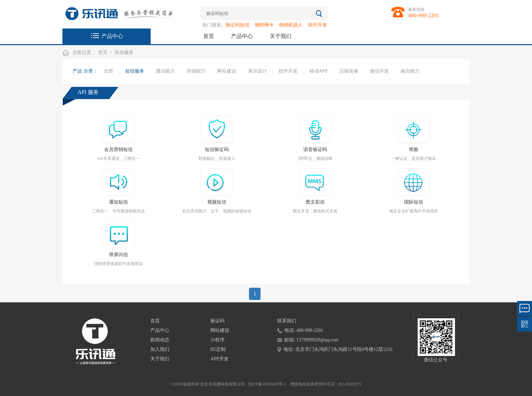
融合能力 (410, 71)
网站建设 (227, 71)
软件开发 (318, 25)
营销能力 (196, 71)
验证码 (217, 321)
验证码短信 (237, 25)
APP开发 (220, 359)
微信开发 (379, 71)
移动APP (319, 71)
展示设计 (258, 71)
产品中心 (112, 36)
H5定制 (218, 349)
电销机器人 (291, 25)
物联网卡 (264, 25)
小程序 (217, 340)
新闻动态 (160, 340)
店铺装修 (349, 71)
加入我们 (160, 349)
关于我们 (281, 36)
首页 (209, 36)
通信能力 (165, 71)
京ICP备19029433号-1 (267, 384)
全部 (109, 71)
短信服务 (124, 52)
